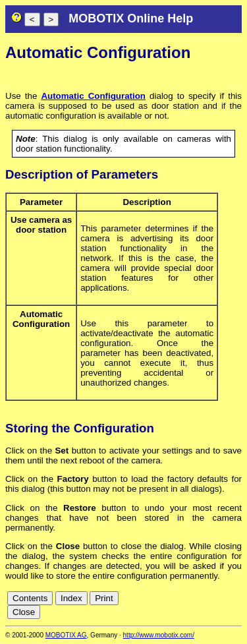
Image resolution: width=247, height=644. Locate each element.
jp (234, 600)
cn (159, 600)
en (187, 600)
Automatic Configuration (93, 96)
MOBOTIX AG (66, 635)
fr (214, 600)
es (202, 600)
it (224, 600)
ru (236, 610)
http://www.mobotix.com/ (159, 635)
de (173, 600)
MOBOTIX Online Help (131, 18)
